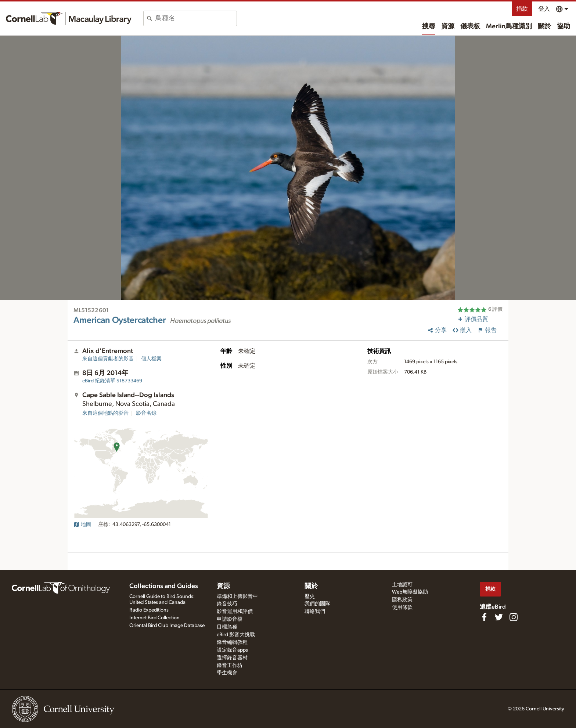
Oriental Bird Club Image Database (167, 626)
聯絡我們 (315, 612)
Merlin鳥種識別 (509, 26)
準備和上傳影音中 (237, 597)
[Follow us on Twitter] (499, 617)
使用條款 (402, 608)
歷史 (310, 597)
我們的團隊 (317, 604)
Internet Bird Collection (154, 618)
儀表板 (470, 26)
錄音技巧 (227, 604)
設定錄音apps (232, 650)
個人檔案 (151, 359)
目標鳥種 (227, 627)
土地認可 (402, 585)
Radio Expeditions (149, 610)
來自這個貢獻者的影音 (108, 359)
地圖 (82, 525)
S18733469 (112, 381)
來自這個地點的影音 (105, 413)
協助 (564, 26)
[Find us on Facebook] (484, 617)
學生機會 (227, 673)
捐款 (522, 9)
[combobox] (196, 18)
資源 (448, 26)
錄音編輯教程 (232, 642)
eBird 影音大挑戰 (236, 635)
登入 (544, 9)
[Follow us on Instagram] (514, 617)
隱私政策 (402, 600)
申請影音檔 (230, 619)
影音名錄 (146, 413)
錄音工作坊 (230, 666)
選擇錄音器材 (232, 658)
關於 (544, 26)
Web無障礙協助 (410, 592)
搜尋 (429, 26)
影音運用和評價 (235, 612)
